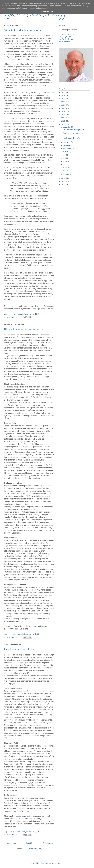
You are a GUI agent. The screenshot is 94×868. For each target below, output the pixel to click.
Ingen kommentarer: (12, 317)
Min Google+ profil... (66, 37)
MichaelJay (44, 863)
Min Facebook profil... (67, 39)
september (67, 149)
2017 (63, 118)
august (66, 152)
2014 (63, 178)
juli (64, 155)
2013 (63, 181)
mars (65, 168)
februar (66, 171)
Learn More (44, 11)
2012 (63, 185)
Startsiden (30, 843)
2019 (63, 111)
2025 (63, 92)
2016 (63, 121)
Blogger (60, 863)
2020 (63, 108)
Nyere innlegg (11, 843)
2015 (63, 124)
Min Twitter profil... (66, 41)
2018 (63, 115)
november (67, 142)
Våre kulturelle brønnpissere (23, 30)
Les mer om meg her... (67, 34)
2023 (63, 99)
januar (66, 174)
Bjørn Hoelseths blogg (35, 15)
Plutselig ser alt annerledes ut (24, 329)
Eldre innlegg (48, 843)
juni (65, 158)
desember (67, 127)
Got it (54, 11)
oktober (66, 145)
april (65, 165)
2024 (63, 95)
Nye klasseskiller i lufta (19, 649)
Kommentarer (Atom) (34, 849)
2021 (63, 105)
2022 (63, 102)
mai (65, 161)
